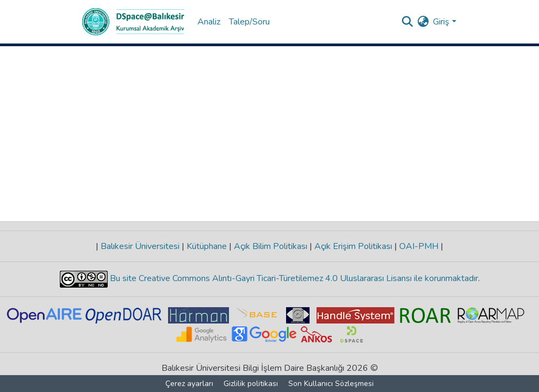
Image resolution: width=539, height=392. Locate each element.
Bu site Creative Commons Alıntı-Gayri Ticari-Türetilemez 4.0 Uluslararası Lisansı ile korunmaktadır (293, 278)
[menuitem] (423, 22)
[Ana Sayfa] (133, 22)
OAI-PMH (419, 246)
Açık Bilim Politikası (271, 246)
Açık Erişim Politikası (353, 246)
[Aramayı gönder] (407, 22)
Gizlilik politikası (251, 384)
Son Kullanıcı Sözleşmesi (331, 384)
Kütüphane (207, 246)
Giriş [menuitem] (441, 22)
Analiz (209, 22)
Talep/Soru (249, 22)
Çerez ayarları (189, 384)
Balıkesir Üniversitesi (140, 246)
